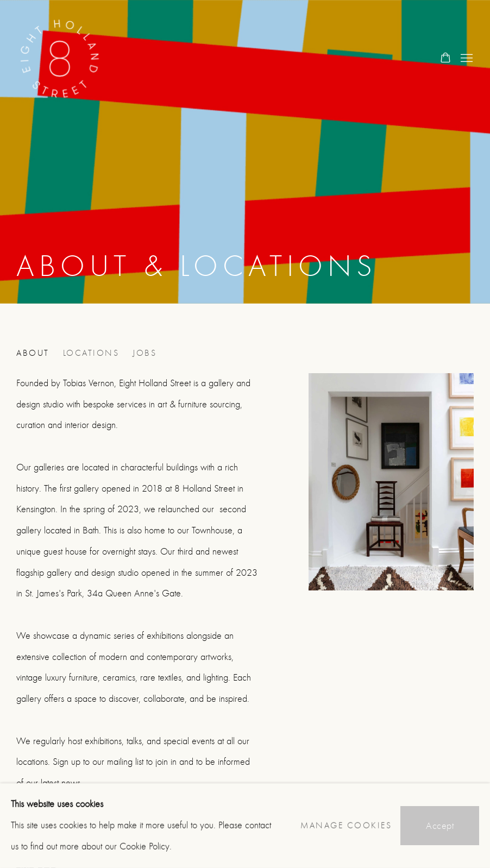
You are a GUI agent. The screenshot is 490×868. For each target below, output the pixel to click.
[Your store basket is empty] (445, 59)
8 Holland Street (60, 59)
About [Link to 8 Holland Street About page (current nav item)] (33, 353)
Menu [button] (466, 59)
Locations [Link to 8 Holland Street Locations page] (91, 353)
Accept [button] (440, 826)
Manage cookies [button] (346, 826)
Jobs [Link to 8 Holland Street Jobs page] (145, 353)
